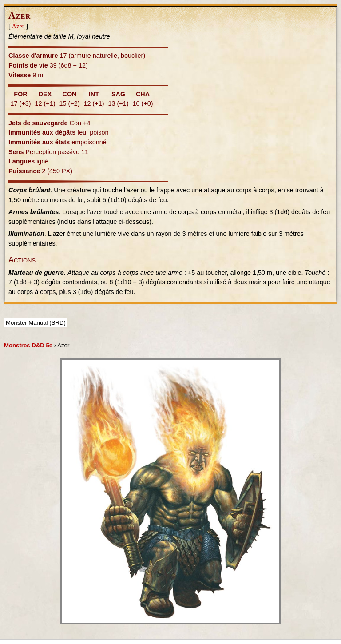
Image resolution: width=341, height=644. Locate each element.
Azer (18, 26)
